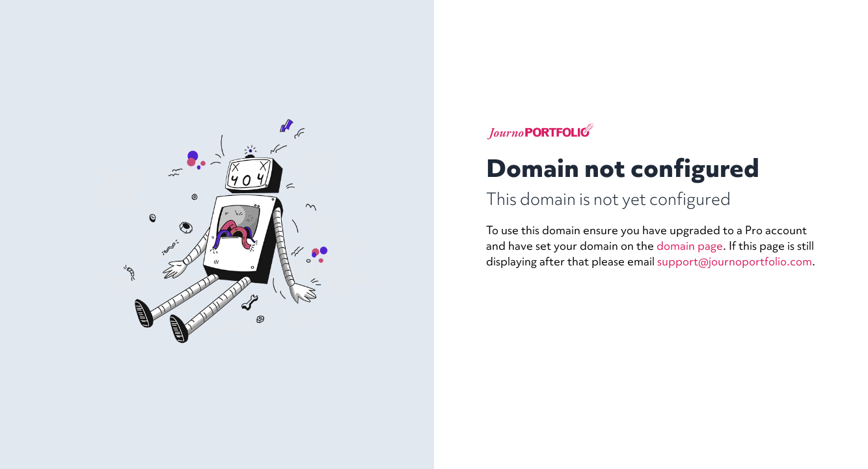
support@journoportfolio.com (735, 261)
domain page (690, 246)
